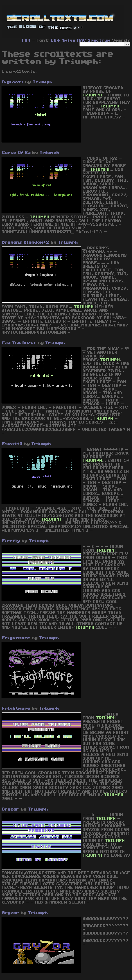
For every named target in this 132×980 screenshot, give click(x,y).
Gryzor (11, 809)
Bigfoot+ (13, 82)
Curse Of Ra (16, 153)
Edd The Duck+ (19, 343)
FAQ (26, 40)
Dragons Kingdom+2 (26, 242)
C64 (55, 40)
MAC (82, 40)
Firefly (11, 541)
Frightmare (16, 638)
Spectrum (99, 40)
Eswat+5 (12, 444)
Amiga (69, 40)
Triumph (43, 82)
